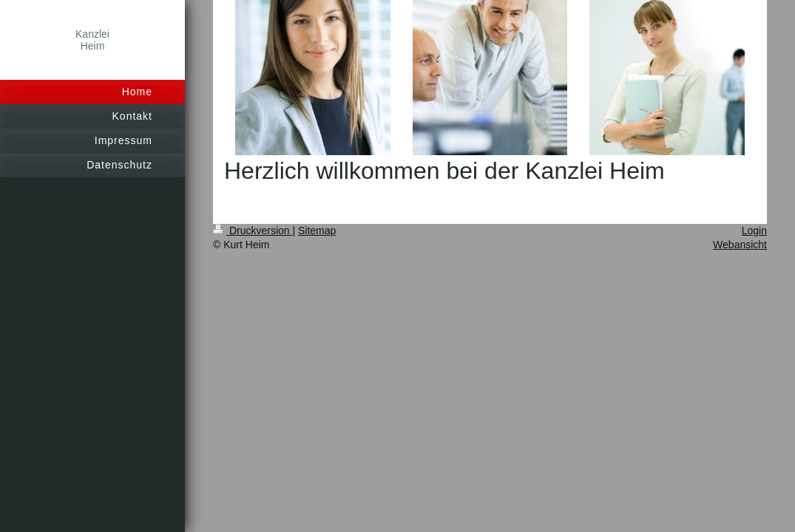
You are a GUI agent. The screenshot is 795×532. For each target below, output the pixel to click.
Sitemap (317, 231)
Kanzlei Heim (92, 40)
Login (754, 231)
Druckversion (253, 231)
